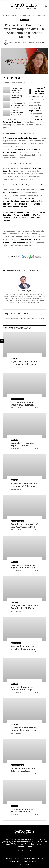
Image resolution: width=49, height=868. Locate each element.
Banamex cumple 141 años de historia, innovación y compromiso (18, 97)
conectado (22, 318)
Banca (39, 271)
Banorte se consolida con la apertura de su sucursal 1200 (17, 112)
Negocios (9, 15)
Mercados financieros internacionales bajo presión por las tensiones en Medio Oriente (24, 688)
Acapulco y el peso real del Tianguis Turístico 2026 (24, 526)
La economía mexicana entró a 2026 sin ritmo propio (22, 404)
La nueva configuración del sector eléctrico (23, 770)
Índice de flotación (17, 399)
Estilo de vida (16, 643)
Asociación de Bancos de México (21, 271)
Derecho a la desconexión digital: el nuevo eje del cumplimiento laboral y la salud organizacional (24, 566)
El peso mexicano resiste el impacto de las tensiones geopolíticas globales (24, 729)
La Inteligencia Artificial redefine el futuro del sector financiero (18, 89)
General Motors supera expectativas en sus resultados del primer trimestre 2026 (22, 444)
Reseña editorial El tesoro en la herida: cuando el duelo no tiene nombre (24, 648)
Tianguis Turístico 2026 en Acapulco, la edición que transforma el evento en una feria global (24, 607)
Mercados (15, 358)
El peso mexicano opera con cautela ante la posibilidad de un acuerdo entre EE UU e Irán (24, 810)
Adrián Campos (25, 290)
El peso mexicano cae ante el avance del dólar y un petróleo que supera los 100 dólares (24, 485)
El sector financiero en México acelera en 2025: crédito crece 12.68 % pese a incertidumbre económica (18, 104)
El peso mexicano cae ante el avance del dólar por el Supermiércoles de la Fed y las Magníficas (24, 363)
